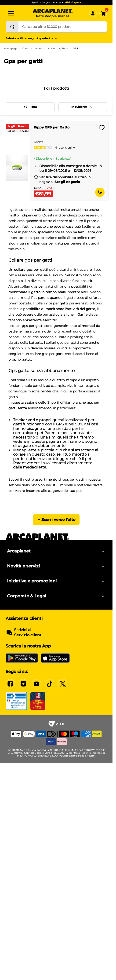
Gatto (26, 49)
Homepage (11, 49)
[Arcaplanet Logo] (53, 13)
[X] (63, 684)
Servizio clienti (28, 635)
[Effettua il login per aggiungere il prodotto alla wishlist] (102, 129)
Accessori (40, 49)
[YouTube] (36, 684)
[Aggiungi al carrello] (100, 192)
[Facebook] (10, 684)
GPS (75, 49)
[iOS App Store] (55, 658)
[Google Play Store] (22, 658)
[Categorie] (11, 13)
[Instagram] (23, 684)
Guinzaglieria (59, 49)
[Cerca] (12, 27)
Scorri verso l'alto (56, 520)
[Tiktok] (50, 684)
